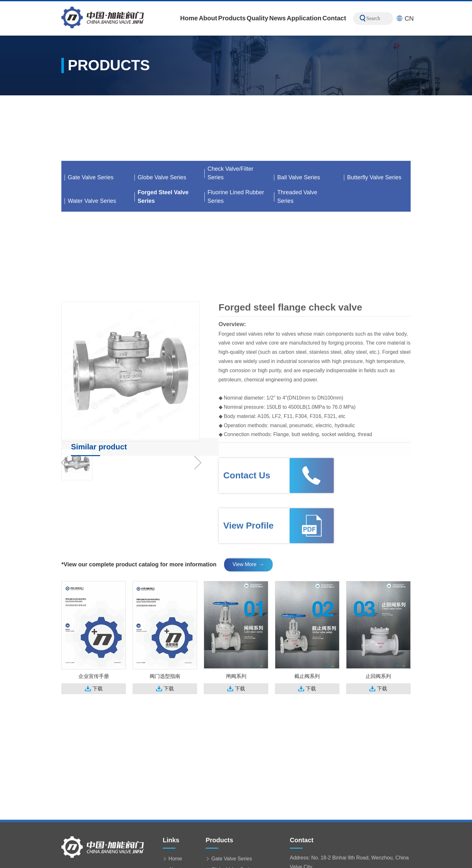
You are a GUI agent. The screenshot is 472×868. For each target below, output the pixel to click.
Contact (334, 18)
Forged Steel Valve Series (163, 264)
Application (304, 18)
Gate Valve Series (91, 245)
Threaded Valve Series (297, 264)
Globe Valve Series (162, 245)
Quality (257, 18)
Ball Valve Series (299, 245)
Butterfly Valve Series (374, 245)
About (208, 18)
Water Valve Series (92, 268)
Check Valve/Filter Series (231, 240)
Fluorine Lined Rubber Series (236, 264)
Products (232, 18)
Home (189, 18)
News (277, 18)
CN (405, 18)
